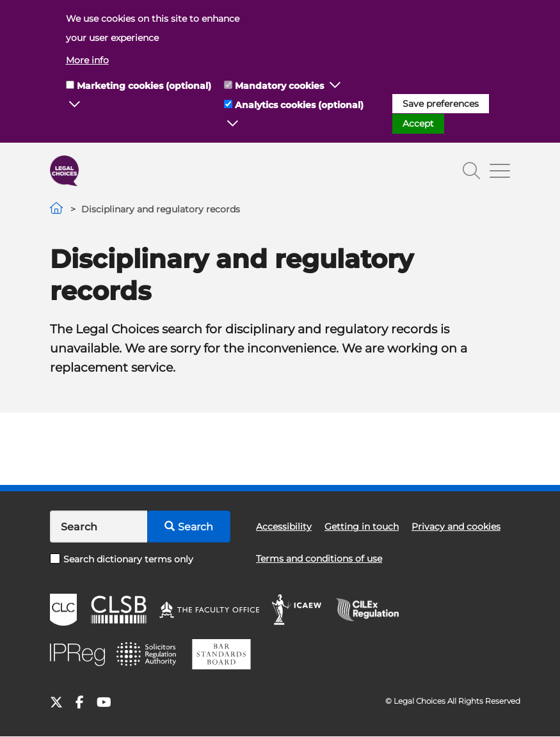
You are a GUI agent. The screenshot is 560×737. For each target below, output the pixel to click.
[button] (75, 105)
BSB (221, 654)
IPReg (77, 655)
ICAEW (297, 610)
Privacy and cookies (456, 527)
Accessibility (284, 527)
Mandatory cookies (279, 86)
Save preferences (441, 104)
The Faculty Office (209, 610)
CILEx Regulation (374, 610)
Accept (418, 123)
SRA (148, 654)
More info (87, 60)
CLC (63, 610)
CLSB (118, 610)
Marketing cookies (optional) (144, 86)
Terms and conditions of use (319, 559)
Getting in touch (362, 527)
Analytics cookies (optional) (299, 105)
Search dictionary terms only (122, 559)
